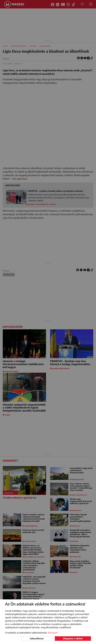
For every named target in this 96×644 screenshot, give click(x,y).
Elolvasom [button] (53, 633)
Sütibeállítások (37, 639)
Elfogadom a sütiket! (73, 639)
